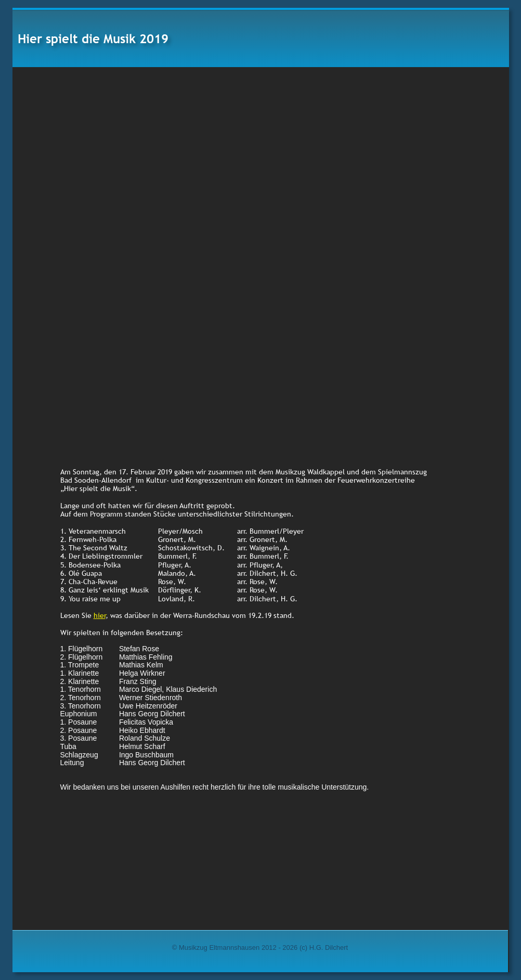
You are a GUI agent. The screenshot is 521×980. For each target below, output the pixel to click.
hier (100, 615)
